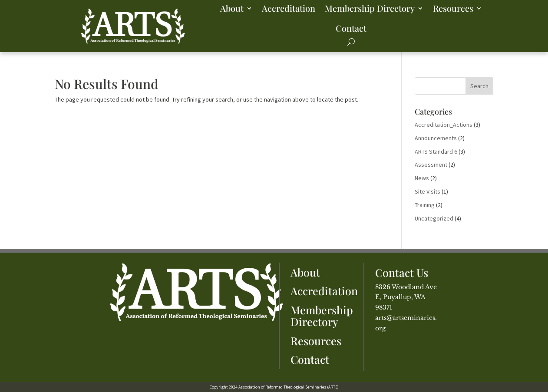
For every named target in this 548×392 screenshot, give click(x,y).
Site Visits (428, 191)
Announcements (436, 138)
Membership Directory (370, 8)
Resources (453, 8)
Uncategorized (434, 218)
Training (425, 205)
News (422, 178)
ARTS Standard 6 (436, 152)
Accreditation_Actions (444, 125)
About (232, 8)
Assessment (431, 165)
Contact (351, 28)
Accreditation (289, 8)
